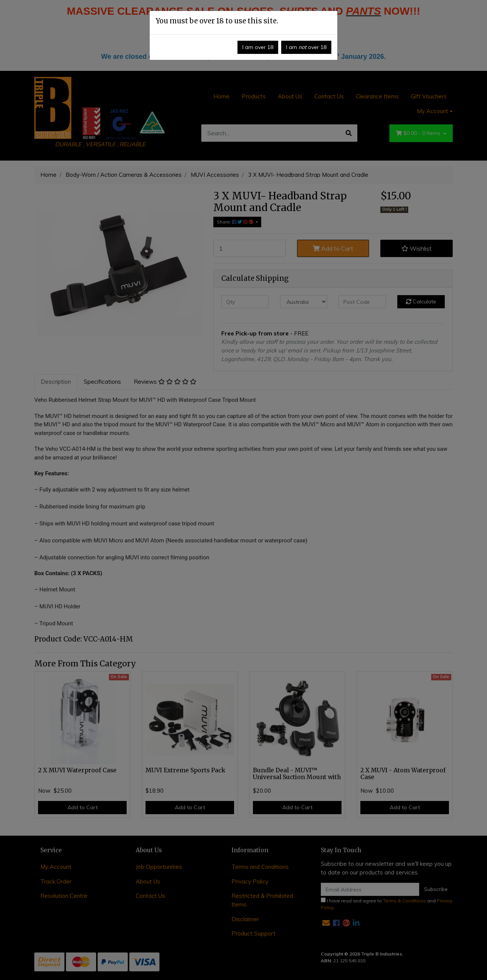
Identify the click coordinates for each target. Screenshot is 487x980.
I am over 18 (258, 47)
